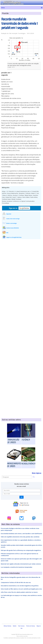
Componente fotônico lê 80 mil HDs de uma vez (16, 582)
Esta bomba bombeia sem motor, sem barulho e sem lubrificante (21, 534)
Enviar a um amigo (12, 223)
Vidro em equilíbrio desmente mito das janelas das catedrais (20, 537)
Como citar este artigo (13, 219)
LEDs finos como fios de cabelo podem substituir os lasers (19, 592)
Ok (21, 497)
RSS (7, 233)
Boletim (15, 626)
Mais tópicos (37, 473)
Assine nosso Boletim (13, 228)
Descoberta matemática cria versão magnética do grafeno (20, 586)
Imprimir (9, 214)
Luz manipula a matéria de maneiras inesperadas (17, 567)
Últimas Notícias (7, 626)
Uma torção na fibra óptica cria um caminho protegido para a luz (21, 589)
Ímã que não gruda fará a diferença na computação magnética (21, 550)
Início (3, 8)
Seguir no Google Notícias (14, 237)
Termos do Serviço (31, 626)
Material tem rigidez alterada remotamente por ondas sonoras (21, 564)
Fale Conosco (21, 626)
